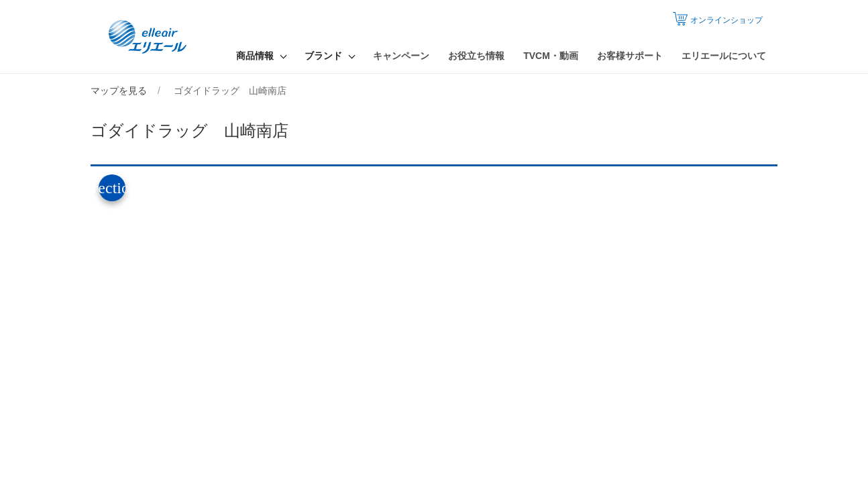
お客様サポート (630, 56)
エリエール (149, 37)
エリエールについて (724, 56)
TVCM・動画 (551, 56)
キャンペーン (401, 56)
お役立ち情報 (476, 56)
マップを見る (119, 91)
